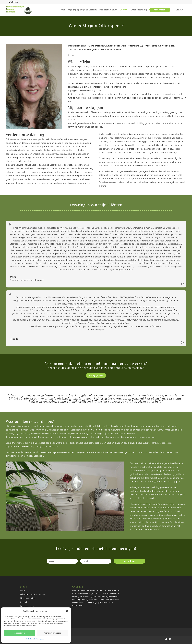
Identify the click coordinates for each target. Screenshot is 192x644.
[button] (67, 611)
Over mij (124, 10)
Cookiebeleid (30, 639)
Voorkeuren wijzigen (52, 633)
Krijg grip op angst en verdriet (82, 10)
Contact (180, 10)
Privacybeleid (41, 639)
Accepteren (20, 633)
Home (62, 10)
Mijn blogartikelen (108, 10)
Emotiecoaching (139, 10)
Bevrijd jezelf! (96, 376)
